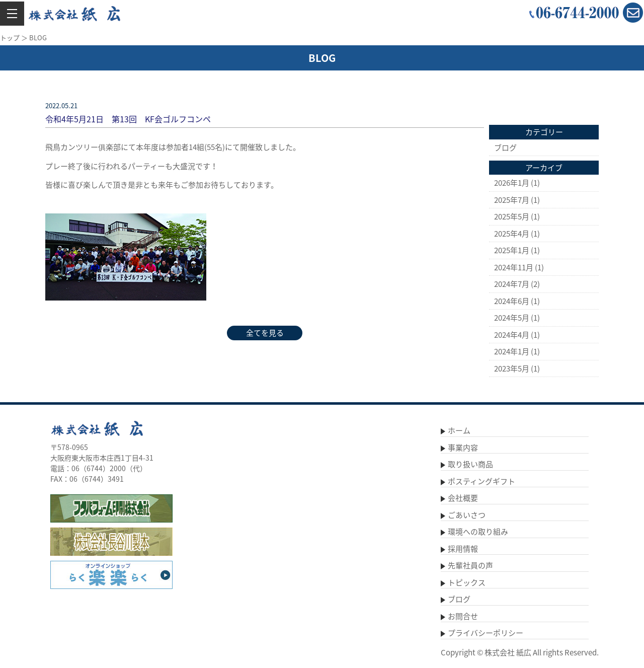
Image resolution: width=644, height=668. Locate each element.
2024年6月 (512, 301)
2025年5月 (512, 216)
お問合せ (463, 616)
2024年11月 (514, 267)
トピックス (467, 582)
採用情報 (463, 549)
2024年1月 (512, 351)
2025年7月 (512, 200)
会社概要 (463, 498)
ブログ (505, 147)
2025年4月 (512, 234)
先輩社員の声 (470, 565)
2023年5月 (512, 368)
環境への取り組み (478, 532)
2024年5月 (512, 318)
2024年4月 (512, 335)
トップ (10, 38)
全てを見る (265, 333)
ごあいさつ (467, 515)
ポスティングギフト (481, 481)
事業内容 (463, 448)
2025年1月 (512, 250)
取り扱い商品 (470, 464)
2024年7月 (512, 284)
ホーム (459, 430)
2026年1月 (512, 183)
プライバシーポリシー (486, 633)
